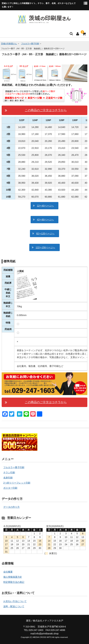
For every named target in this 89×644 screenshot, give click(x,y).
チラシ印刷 (9, 472)
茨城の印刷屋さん (9, 44)
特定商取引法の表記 (14, 582)
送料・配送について (14, 606)
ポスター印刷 (10, 488)
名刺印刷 (8, 478)
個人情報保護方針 (13, 577)
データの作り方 (11, 507)
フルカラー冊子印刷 (30, 44)
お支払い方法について (15, 601)
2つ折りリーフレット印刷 (17, 483)
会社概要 (8, 572)
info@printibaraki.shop (47, 634)
